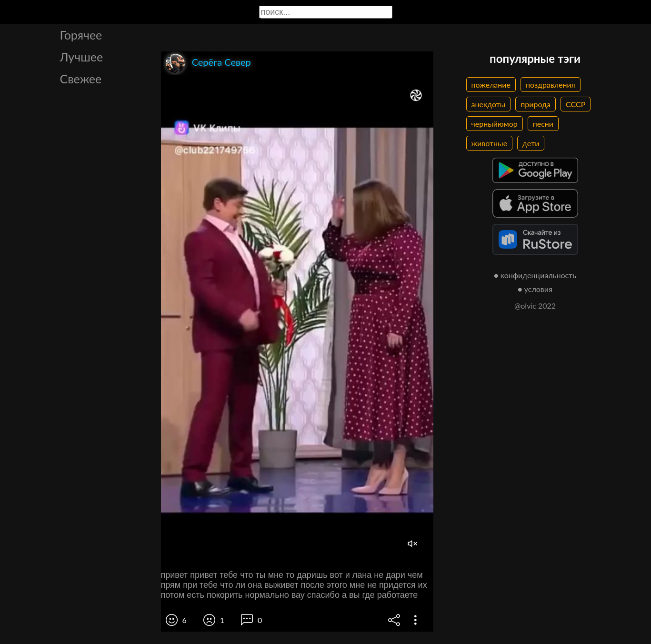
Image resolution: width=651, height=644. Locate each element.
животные (490, 143)
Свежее (81, 79)
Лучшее (82, 57)
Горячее (81, 35)
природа (536, 104)
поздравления (551, 85)
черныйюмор (495, 124)
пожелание (491, 85)
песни (543, 124)
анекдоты (489, 104)
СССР (576, 104)
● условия (535, 289)
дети (531, 143)
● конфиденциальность (535, 275)
